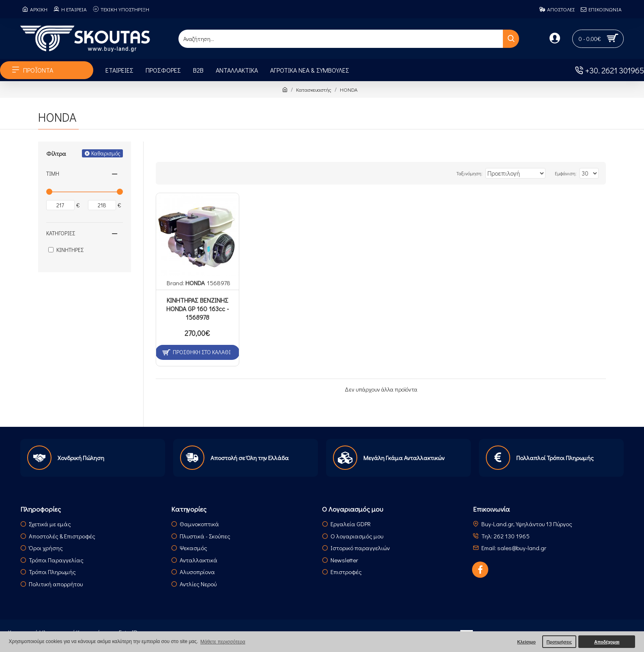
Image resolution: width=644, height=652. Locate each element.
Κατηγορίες (61, 233)
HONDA (195, 283)
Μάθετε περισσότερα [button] (223, 642)
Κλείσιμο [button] (526, 642)
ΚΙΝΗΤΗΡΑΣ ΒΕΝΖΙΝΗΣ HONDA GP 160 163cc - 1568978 (197, 309)
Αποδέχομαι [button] (607, 642)
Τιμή (53, 173)
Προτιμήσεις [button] (559, 642)
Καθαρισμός (106, 153)
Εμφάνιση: (569, 173)
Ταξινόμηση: (470, 173)
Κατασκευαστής (314, 89)
